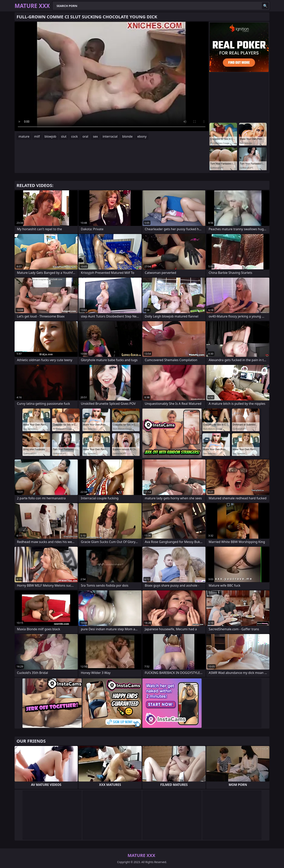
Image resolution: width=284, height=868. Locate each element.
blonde (127, 136)
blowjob (50, 136)
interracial (110, 136)
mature (24, 136)
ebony (142, 136)
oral (85, 136)
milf (37, 136)
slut (64, 136)
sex (95, 136)
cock (75, 136)
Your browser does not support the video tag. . (112, 76)
